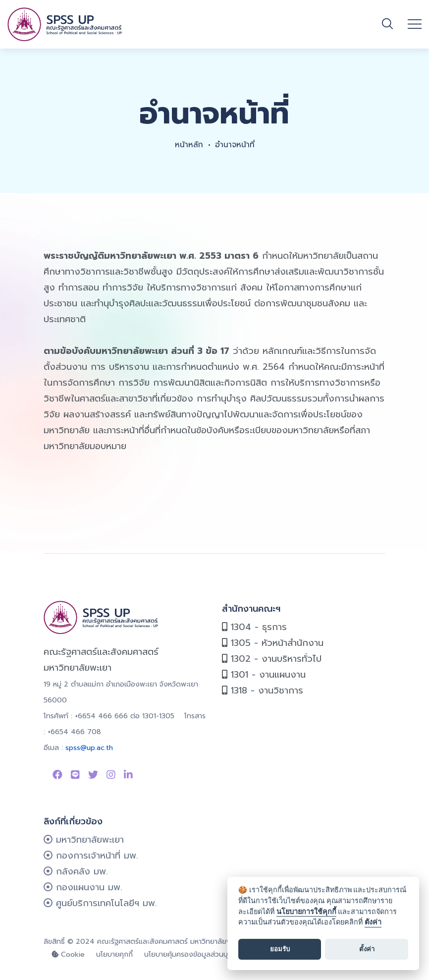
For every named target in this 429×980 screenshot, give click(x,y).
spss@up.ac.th (89, 748)
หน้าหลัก (188, 145)
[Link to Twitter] (93, 775)
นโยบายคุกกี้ (114, 954)
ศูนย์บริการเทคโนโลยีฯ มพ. (100, 903)
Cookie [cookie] (68, 954)
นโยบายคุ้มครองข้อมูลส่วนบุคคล (193, 954)
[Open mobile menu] (415, 24)
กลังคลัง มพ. (76, 871)
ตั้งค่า (373, 922)
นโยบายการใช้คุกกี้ (306, 912)
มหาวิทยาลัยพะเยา (84, 840)
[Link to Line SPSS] (75, 775)
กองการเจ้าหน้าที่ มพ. (91, 856)
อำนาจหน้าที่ (235, 145)
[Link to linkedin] (128, 775)
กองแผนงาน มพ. (83, 887)
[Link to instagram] (111, 775)
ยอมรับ (280, 949)
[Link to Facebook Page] (57, 775)
